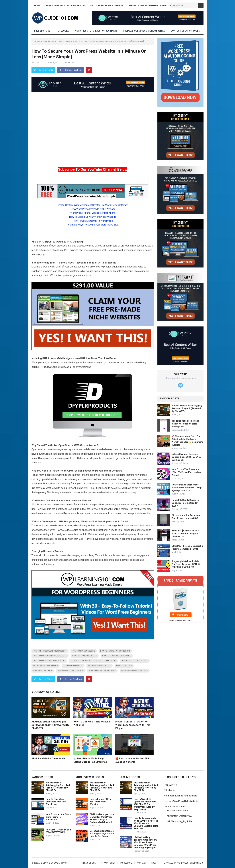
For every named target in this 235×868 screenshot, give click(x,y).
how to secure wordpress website (49, 661)
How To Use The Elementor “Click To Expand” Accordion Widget (186, 472)
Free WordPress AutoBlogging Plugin (151, 6)
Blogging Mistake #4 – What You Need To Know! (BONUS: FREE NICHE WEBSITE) (186, 564)
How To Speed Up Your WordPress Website (93, 217)
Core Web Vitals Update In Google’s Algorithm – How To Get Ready (102, 834)
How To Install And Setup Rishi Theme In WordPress (58, 817)
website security (124, 666)
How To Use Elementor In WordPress (93, 221)
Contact (142, 863)
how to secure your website (135, 661)
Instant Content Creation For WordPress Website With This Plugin (133, 725)
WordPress (38, 501)
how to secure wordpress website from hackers (93, 661)
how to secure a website (83, 651)
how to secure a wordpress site (115, 651)
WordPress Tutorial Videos (56, 42)
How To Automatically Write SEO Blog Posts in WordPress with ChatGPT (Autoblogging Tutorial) (146, 823)
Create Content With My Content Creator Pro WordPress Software (93, 205)
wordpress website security (135, 671)
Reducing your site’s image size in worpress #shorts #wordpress (185, 424)
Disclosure (126, 863)
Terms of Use (89, 863)
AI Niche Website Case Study (48, 759)
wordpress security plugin (70, 671)
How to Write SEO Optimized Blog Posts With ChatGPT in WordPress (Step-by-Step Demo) (145, 804)
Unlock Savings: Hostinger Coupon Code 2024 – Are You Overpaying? (186, 457)
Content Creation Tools (185, 31)
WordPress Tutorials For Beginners (96, 31)
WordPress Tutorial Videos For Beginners (93, 213)
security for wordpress (99, 666)
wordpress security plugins (102, 671)
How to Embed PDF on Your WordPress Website (101, 802)
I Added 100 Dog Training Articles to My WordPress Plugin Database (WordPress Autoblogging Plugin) (145, 842)
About (154, 863)
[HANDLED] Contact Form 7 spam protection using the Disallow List (185, 534)
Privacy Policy (108, 863)
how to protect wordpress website (50, 651)
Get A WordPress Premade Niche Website (93, 209)
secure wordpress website (45, 666)
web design (72, 363)
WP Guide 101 (38, 63)
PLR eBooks (62, 31)
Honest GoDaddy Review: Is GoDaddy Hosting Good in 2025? (185, 503)
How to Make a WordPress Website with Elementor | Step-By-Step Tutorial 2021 (187, 488)
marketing (82, 526)
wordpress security (42, 671)
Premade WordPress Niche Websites (144, 31)
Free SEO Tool (42, 31)
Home (37, 6)
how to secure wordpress (84, 656)
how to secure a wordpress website (50, 656)
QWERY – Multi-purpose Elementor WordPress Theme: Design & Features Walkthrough (102, 818)
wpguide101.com (59, 863)
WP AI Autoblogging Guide (180, 821)
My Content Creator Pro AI (180, 816)
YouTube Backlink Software (107, 6)
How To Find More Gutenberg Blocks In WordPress (56, 802)
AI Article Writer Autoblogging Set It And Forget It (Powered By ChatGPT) (50, 725)
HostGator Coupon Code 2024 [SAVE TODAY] (58, 831)
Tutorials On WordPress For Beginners (183, 863)
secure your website (73, 666)
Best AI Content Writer (178, 811)
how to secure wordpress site (117, 656)
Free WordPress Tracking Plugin (65, 6)
